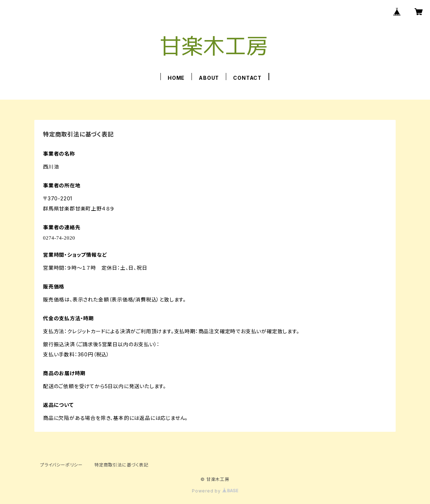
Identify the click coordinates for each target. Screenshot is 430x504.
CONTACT (247, 78)
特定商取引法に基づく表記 (121, 465)
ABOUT (209, 78)
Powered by (215, 491)
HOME (176, 78)
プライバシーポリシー (61, 465)
